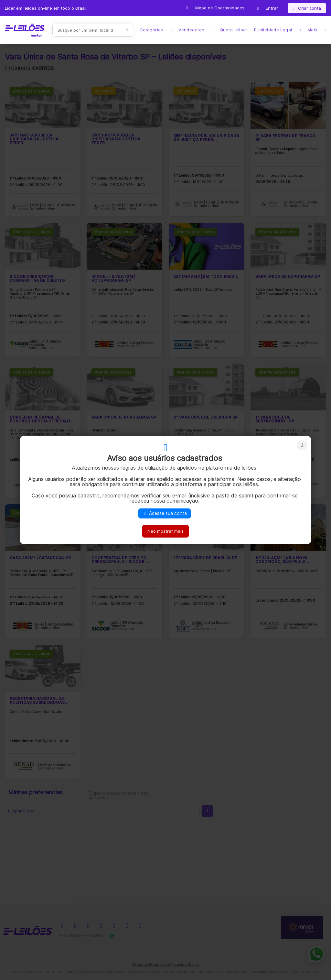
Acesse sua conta (165, 513)
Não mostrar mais (165, 531)
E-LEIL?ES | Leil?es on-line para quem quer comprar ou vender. (25, 30)
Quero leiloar (234, 30)
